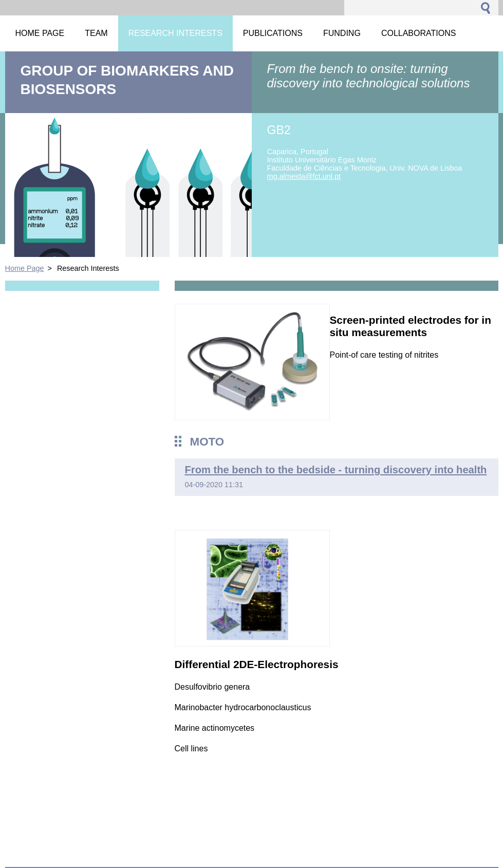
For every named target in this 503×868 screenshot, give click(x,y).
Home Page (25, 268)
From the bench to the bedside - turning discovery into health (336, 470)
